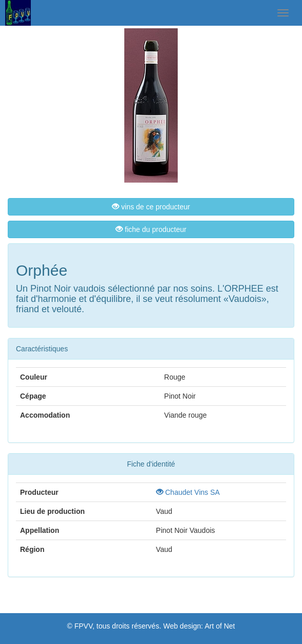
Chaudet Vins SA (188, 492)
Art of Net (220, 626)
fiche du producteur (151, 229)
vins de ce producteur (151, 207)
